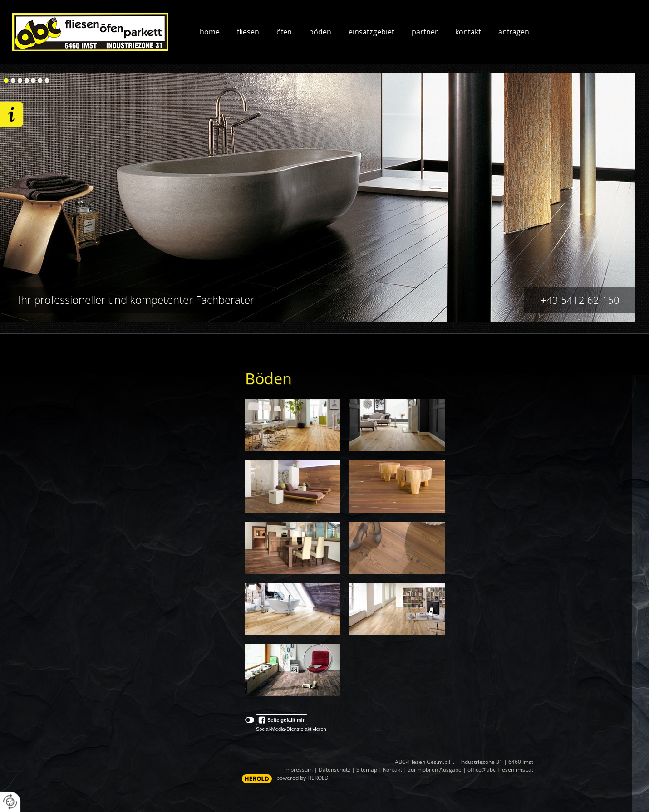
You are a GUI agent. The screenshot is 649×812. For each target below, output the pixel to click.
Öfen (284, 32)
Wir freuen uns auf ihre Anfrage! (11, 114)
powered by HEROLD (302, 778)
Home (210, 32)
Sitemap (367, 770)
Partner (425, 32)
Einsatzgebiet (371, 32)
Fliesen (248, 32)
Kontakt (468, 32)
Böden (320, 32)
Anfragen (514, 32)
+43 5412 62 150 (580, 300)
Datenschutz (334, 770)
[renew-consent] (10, 802)
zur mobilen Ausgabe (435, 770)
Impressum (298, 770)
